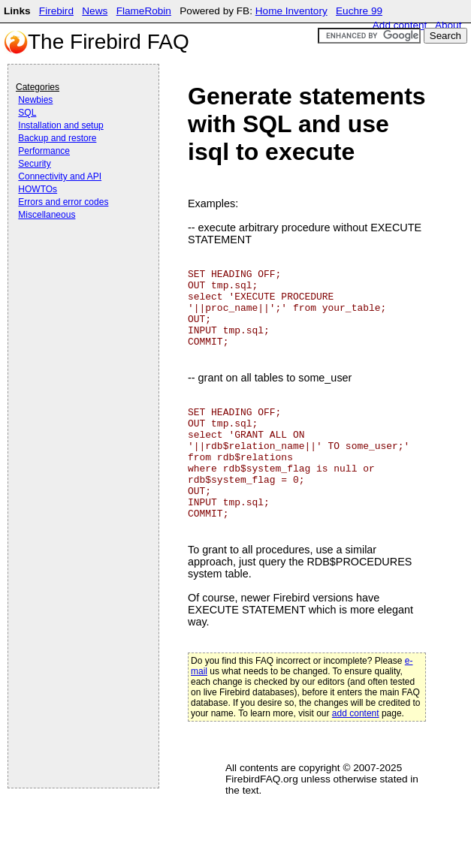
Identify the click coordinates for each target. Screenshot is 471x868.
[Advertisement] (76, 264)
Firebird (56, 11)
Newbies (35, 100)
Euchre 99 (359, 11)
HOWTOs (38, 189)
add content (356, 713)
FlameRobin (144, 11)
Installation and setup (60, 125)
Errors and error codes (63, 202)
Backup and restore (57, 138)
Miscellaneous (47, 215)
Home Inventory (291, 11)
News (95, 11)
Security (34, 164)
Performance (44, 151)
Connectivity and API (60, 176)
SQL (27, 113)
